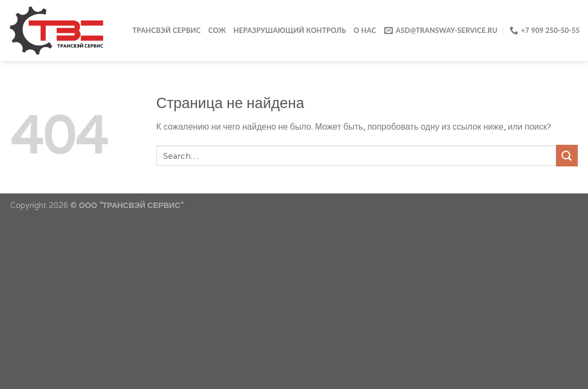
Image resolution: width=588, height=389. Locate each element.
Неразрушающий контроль (290, 30)
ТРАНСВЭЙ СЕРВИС (166, 30)
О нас (365, 30)
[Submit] (567, 155)
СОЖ (217, 30)
